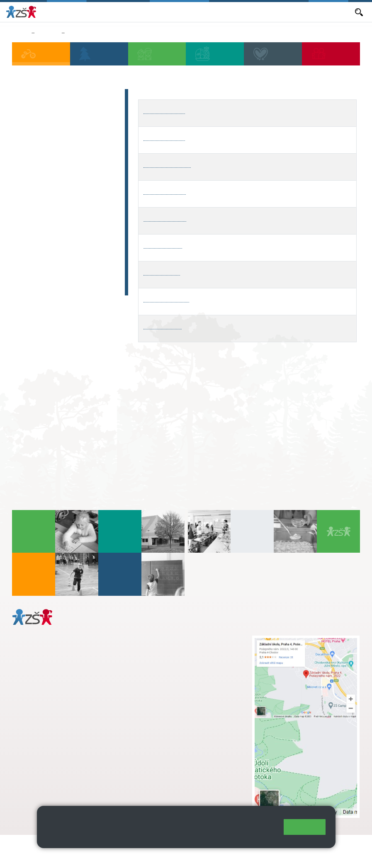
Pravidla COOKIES (101, 856)
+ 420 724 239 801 (195, 657)
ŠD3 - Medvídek (167, 163)
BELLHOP (36, 171)
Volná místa (249, 12)
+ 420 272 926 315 (49, 743)
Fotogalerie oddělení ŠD (63, 261)
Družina (48, 33)
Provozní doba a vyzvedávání (49, 118)
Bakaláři (86, 12)
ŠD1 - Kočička (164, 110)
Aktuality (164, 12)
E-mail (277, 12)
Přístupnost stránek (41, 856)
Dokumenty (40, 203)
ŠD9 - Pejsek (163, 325)
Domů (20, 33)
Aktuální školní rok (124, 12)
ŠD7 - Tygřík (162, 271)
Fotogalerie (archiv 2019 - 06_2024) (67, 282)
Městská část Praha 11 (42, 786)
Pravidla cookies (153, 838)
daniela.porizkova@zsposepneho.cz (59, 761)
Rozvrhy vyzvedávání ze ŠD (103, 33)
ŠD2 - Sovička (164, 137)
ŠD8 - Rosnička (166, 298)
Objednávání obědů (205, 12)
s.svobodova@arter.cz (198, 648)
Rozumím (304, 827)
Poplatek (35, 187)
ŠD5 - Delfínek (165, 217)
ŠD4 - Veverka (165, 190)
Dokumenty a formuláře (320, 12)
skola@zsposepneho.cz (181, 666)
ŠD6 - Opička (163, 244)
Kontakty (35, 220)
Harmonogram (46, 139)
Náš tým (34, 155)
